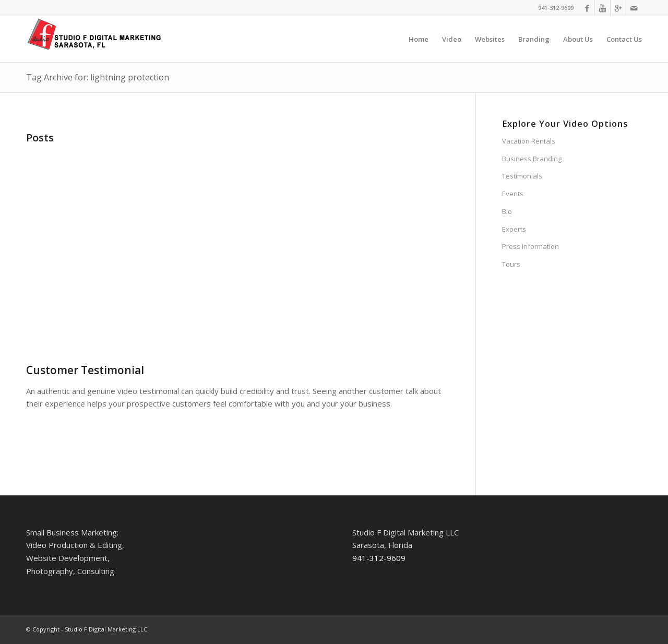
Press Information (530, 246)
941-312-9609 (556, 8)
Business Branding (532, 159)
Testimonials (522, 176)
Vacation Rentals (529, 141)
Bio (507, 211)
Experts (514, 229)
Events (513, 194)
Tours (511, 264)
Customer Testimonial (85, 370)
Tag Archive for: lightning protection (98, 77)
